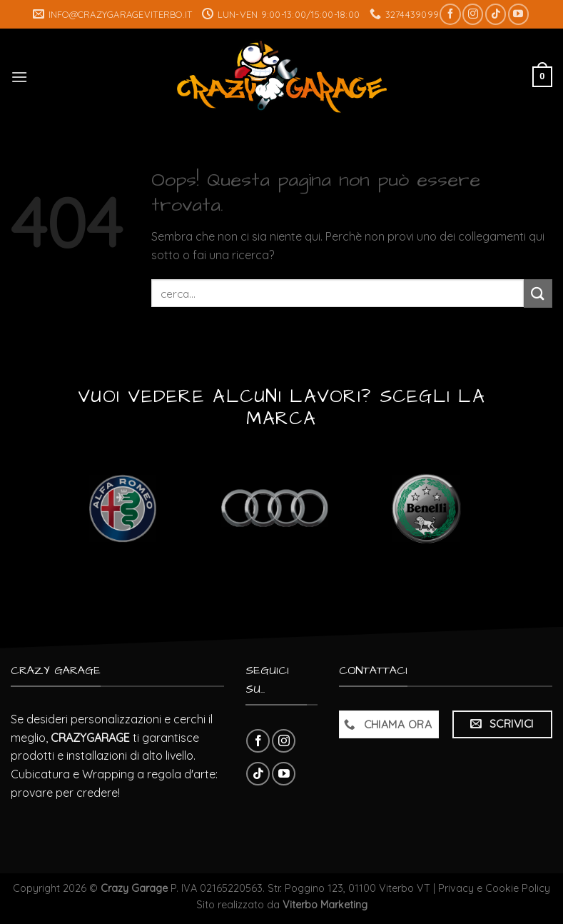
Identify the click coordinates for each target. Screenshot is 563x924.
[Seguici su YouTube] (518, 14)
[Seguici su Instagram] (473, 14)
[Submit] (538, 293)
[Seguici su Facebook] (450, 14)
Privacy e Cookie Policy (494, 888)
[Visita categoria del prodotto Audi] (274, 509)
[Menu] (19, 77)
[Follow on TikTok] (496, 14)
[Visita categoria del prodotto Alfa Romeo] (122, 509)
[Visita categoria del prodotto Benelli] (426, 509)
